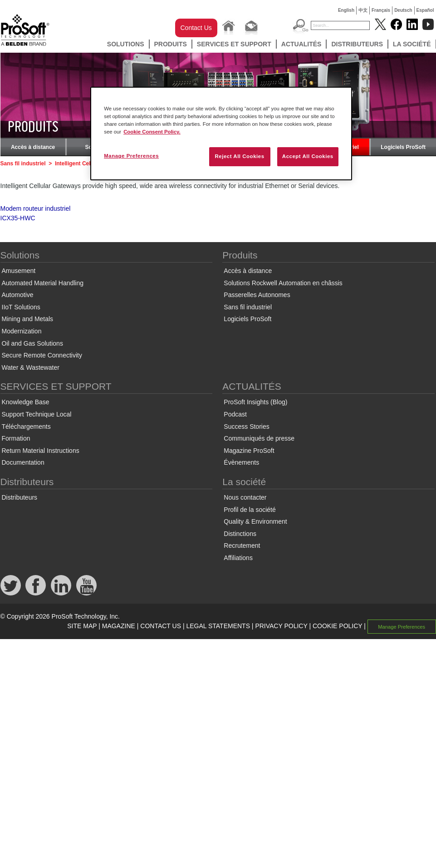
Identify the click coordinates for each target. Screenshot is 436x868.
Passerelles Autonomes (257, 295)
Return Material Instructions (41, 451)
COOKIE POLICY (337, 626)
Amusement (19, 271)
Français (381, 10)
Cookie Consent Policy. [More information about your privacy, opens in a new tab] (152, 132)
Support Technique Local (37, 414)
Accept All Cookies (308, 156)
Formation (16, 438)
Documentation (23, 462)
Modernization (22, 331)
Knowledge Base (26, 402)
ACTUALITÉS (301, 44)
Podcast (235, 414)
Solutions (126, 44)
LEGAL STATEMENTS (218, 626)
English (346, 10)
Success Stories (246, 427)
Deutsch (403, 10)
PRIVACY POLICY (281, 626)
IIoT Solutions (21, 307)
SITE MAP (82, 626)
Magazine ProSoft (249, 451)
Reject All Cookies (239, 156)
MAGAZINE (119, 626)
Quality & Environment (255, 521)
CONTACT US (161, 626)
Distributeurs (357, 44)
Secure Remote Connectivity (42, 355)
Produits (171, 44)
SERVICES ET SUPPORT (234, 44)
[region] (221, 134)
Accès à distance (33, 147)
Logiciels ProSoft (403, 147)
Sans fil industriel (23, 164)
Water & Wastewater (31, 367)
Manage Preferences (402, 626)
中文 (363, 10)
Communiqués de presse (259, 438)
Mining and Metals (28, 319)
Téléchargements (26, 427)
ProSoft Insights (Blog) (255, 402)
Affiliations (238, 558)
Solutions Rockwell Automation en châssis (283, 283)
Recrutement (242, 546)
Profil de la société (250, 510)
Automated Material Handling (43, 283)
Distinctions (240, 534)
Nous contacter (245, 497)
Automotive (18, 295)
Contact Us (196, 28)
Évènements (241, 462)
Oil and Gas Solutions (32, 343)
